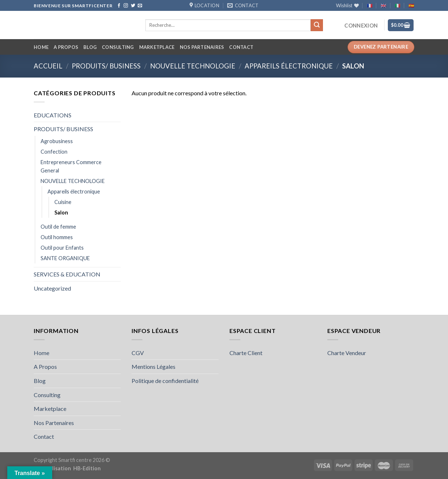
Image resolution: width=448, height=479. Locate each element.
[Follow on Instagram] (126, 6)
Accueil (48, 66)
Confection (54, 152)
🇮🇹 (398, 5)
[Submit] (317, 25)
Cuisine (63, 202)
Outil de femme (58, 227)
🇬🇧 (383, 5)
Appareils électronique (289, 66)
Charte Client (246, 353)
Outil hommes (57, 237)
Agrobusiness (57, 141)
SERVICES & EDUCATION (67, 274)
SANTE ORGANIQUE (65, 258)
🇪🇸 (411, 5)
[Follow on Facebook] (119, 6)
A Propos (66, 47)
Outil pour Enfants (62, 248)
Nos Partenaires (202, 47)
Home (41, 47)
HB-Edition (87, 468)
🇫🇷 (370, 5)
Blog (90, 47)
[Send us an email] (140, 6)
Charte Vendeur (347, 353)
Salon (61, 213)
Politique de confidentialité (165, 381)
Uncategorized (52, 288)
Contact (241, 47)
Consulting (118, 47)
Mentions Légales (154, 366)
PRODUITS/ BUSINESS (106, 66)
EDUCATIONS (53, 115)
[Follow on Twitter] (133, 6)
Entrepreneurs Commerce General (71, 166)
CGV (138, 353)
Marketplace (157, 47)
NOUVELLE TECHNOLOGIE (193, 66)
